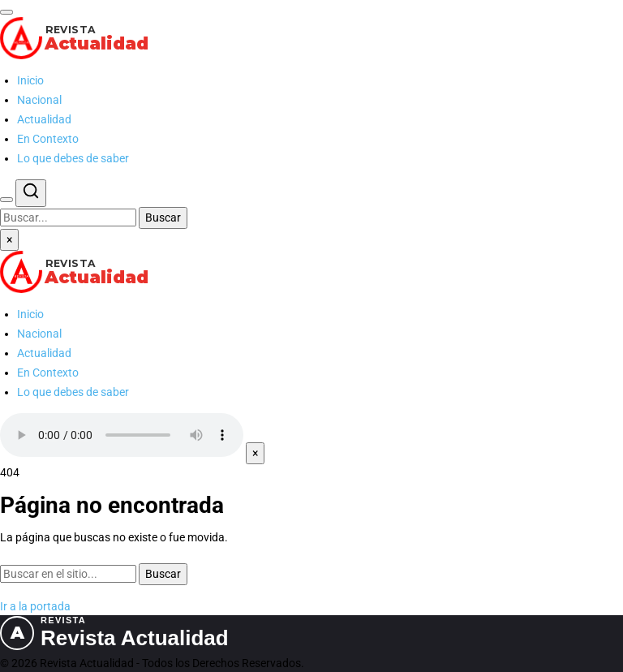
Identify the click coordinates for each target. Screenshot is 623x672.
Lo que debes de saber (73, 158)
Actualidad (44, 119)
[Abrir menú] (6, 12)
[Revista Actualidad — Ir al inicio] (311, 38)
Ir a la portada (35, 606)
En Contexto (48, 139)
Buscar (163, 218)
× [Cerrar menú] (9, 239)
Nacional (39, 100)
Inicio (30, 80)
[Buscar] (6, 200)
